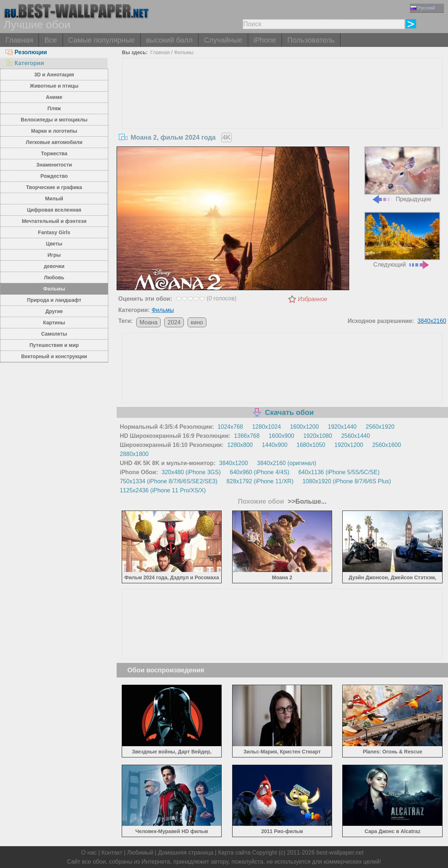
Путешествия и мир (54, 345)
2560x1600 (386, 445)
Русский (423, 8)
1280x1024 (267, 427)
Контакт (112, 853)
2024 (174, 322)
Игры (54, 255)
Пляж (54, 108)
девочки (54, 266)
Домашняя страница (186, 853)
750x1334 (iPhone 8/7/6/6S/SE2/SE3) (169, 481)
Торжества (54, 153)
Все (51, 40)
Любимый (140, 853)
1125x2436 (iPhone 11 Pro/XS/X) (163, 490)
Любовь (54, 277)
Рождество (54, 176)
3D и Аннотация (54, 75)
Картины (54, 323)
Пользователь (311, 40)
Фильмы (54, 289)
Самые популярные (102, 40)
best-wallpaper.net (340, 853)
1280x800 (240, 445)
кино (197, 322)
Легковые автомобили (54, 142)
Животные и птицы (54, 86)
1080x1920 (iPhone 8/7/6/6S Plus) (347, 481)
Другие (54, 311)
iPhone (265, 40)
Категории (25, 63)
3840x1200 (233, 463)
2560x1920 (380, 427)
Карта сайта (234, 853)
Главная (19, 40)
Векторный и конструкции (54, 356)
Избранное (313, 299)
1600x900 (281, 436)
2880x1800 (134, 454)
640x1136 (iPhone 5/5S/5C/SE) (339, 472)
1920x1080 (318, 436)
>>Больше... (306, 501)
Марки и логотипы (54, 131)
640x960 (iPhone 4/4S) (260, 472)
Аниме (54, 97)
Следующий (402, 240)
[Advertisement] (282, 113)
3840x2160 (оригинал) (286, 463)
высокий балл (169, 40)
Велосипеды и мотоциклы (54, 120)
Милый (54, 199)
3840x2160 (432, 321)
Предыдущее (402, 174)
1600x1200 (304, 427)
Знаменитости (54, 165)
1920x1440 (342, 427)
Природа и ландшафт (54, 300)
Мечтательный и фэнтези (54, 221)
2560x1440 (356, 436)
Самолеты (54, 334)
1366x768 (247, 436)
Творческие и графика (54, 187)
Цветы (54, 244)
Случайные (223, 40)
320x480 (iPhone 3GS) (191, 472)
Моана (148, 322)
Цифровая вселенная (54, 210)
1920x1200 (349, 445)
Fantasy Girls (54, 232)
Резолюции (26, 52)
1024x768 (230, 427)
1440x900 (275, 445)
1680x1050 (311, 445)
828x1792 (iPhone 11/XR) (260, 481)
